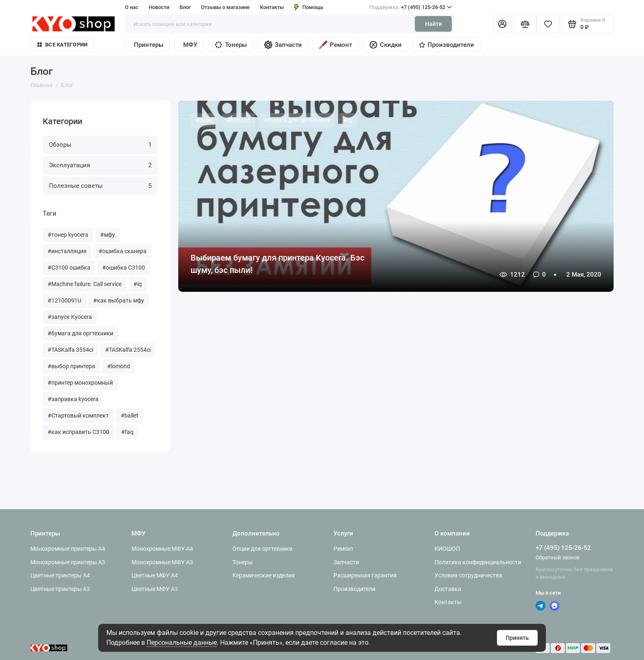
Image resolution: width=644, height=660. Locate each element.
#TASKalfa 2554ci (128, 350)
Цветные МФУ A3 (155, 589)
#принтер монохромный (80, 383)
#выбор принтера (71, 366)
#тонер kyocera (68, 235)
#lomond (119, 366)
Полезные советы (100, 186)
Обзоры (100, 145)
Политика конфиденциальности (478, 562)
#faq (127, 432)
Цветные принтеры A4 (60, 575)
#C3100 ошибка (69, 268)
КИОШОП (447, 549)
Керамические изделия (264, 575)
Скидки (385, 45)
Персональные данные (182, 643)
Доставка (448, 589)
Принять (517, 638)
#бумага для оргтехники (80, 333)
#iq (138, 284)
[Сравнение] (525, 24)
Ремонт (336, 45)
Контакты (272, 7)
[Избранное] (548, 24)
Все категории (62, 45)
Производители (446, 45)
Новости (159, 7)
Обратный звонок (558, 557)
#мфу (108, 235)
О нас (132, 7)
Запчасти (283, 45)
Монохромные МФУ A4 (162, 549)
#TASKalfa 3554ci (70, 350)
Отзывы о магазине (225, 7)
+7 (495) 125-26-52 (411, 7)
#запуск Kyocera (70, 317)
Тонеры (231, 45)
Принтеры (149, 45)
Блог (185, 7)
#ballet (130, 415)
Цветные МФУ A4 (155, 575)
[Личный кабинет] (502, 24)
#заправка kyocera (73, 399)
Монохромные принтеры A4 (68, 549)
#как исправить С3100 (78, 432)
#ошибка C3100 (124, 268)
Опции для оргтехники (262, 549)
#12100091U (64, 300)
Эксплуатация (100, 165)
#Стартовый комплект (78, 415)
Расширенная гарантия (365, 575)
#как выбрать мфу (119, 300)
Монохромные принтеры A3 (68, 562)
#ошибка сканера (123, 251)
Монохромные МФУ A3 (162, 562)
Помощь (309, 7)
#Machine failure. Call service (85, 284)
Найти (434, 24)
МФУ (190, 45)
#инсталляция (67, 251)
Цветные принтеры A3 (60, 589)
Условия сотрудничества (468, 575)
